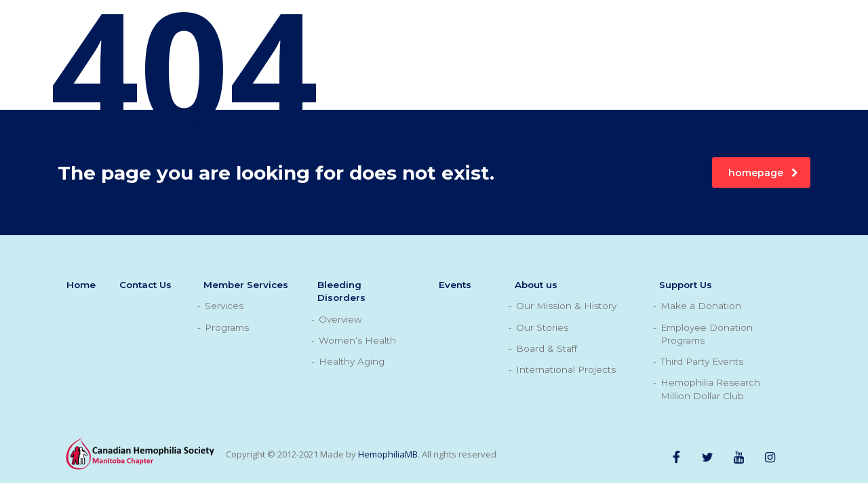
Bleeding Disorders (341, 291)
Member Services (246, 285)
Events (455, 285)
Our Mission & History (566, 306)
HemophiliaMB (388, 454)
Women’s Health (357, 340)
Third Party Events (702, 361)
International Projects (566, 369)
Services (224, 306)
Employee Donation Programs (707, 334)
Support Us (686, 285)
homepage (763, 173)
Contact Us (145, 285)
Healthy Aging (352, 361)
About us (536, 285)
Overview (340, 319)
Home (81, 285)
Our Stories (542, 327)
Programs (227, 327)
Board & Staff (547, 348)
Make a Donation (701, 306)
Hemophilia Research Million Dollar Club (710, 389)
